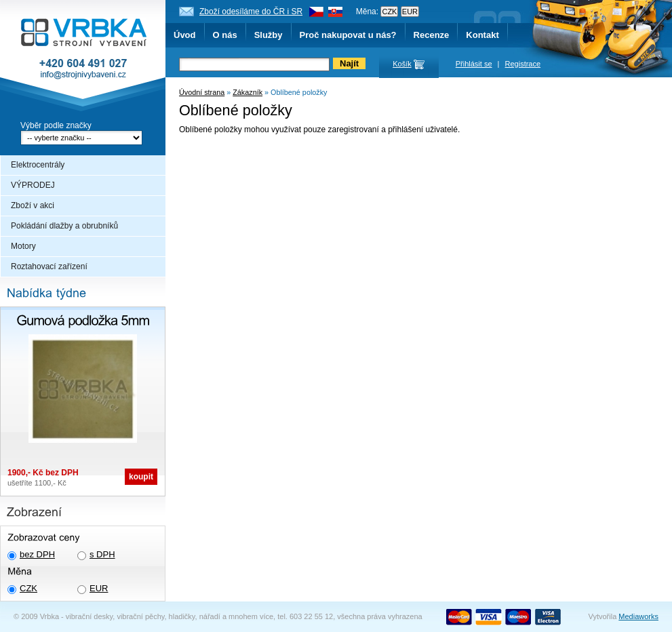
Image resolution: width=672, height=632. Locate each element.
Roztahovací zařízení (49, 266)
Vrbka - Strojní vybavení (83, 57)
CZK (28, 588)
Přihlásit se (474, 64)
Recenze (432, 35)
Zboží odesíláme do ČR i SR (251, 12)
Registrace (523, 64)
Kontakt (482, 35)
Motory (23, 246)
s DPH (102, 554)
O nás (225, 35)
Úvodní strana (202, 92)
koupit (141, 477)
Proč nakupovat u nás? (348, 35)
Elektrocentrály (38, 165)
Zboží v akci (33, 205)
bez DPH (37, 554)
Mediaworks (638, 616)
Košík (402, 64)
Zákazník (248, 92)
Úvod (185, 35)
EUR (99, 588)
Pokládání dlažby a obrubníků (64, 226)
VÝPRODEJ (33, 185)
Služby (269, 35)
